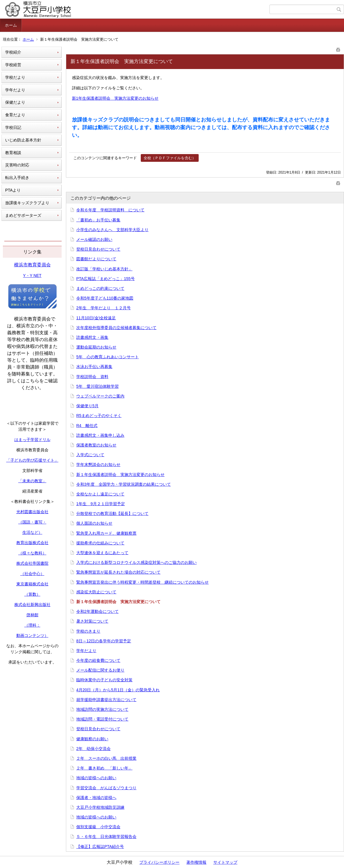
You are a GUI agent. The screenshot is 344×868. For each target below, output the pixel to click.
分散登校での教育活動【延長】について (112, 513)
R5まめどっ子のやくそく (99, 416)
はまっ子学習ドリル (32, 440)
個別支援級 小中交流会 (98, 827)
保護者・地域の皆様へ (96, 798)
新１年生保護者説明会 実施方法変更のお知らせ (120, 475)
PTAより (13, 190)
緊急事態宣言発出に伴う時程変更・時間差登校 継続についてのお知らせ (142, 582)
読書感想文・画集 (92, 337)
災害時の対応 (17, 165)
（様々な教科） (32, 553)
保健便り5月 (87, 406)
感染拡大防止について (96, 592)
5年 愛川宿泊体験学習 (97, 386)
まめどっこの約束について (100, 288)
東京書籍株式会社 (32, 584)
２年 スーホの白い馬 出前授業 (106, 758)
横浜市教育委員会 (32, 265)
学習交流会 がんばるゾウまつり (106, 788)
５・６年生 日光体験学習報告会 (106, 836)
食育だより (15, 115)
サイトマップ (225, 862)
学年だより (15, 90)
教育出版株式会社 (32, 543)
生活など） (32, 532)
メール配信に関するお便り (100, 670)
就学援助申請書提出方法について (106, 700)
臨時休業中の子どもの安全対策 (104, 680)
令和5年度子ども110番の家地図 (105, 298)
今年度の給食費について (98, 660)
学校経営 (13, 65)
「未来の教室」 (32, 481)
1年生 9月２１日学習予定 (101, 504)
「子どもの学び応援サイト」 (32, 460)
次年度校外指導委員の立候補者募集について (116, 328)
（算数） (32, 594)
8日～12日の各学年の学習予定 (104, 641)
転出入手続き (17, 178)
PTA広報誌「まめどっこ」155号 (105, 279)
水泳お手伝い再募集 (94, 367)
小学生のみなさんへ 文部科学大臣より (112, 230)
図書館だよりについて (96, 259)
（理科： (32, 625)
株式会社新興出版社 (32, 605)
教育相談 (13, 153)
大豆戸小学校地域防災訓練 (100, 807)
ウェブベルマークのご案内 (100, 396)
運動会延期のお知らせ (96, 347)
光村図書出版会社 (32, 512)
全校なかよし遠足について (100, 494)
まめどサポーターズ (23, 215)
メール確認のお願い (94, 239)
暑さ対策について (92, 621)
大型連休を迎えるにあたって (102, 553)
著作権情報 (196, 862)
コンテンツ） (36, 635)
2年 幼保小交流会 (93, 749)
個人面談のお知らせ (94, 523)
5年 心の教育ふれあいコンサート (107, 357)
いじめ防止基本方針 (23, 140)
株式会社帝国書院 (32, 563)
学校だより (15, 77)
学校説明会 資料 (92, 377)
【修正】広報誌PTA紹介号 (100, 847)
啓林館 (32, 615)
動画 (20, 635)
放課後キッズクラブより (27, 203)
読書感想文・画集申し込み (100, 435)
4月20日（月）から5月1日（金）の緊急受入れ (118, 690)
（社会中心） (32, 574)
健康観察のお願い (92, 739)
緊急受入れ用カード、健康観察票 (106, 533)
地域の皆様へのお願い (96, 778)
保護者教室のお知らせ (96, 445)
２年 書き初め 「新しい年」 (104, 768)
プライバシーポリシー (159, 862)
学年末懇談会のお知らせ (98, 464)
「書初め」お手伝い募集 (98, 220)
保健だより (15, 102)
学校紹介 (13, 52)
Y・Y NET (32, 275)
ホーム (11, 25)
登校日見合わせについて (98, 249)
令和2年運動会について (97, 611)
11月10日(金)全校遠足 (96, 318)
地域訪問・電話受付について (102, 719)
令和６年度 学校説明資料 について (110, 210)
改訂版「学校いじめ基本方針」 (104, 269)
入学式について (90, 455)
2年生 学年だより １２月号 (103, 308)
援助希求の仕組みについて (100, 543)
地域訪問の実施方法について (102, 709)
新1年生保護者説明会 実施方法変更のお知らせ (115, 98)
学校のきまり (88, 631)
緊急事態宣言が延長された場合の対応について (118, 572)
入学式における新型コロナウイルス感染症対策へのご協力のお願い (136, 562)
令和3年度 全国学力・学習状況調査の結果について (124, 484)
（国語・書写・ (32, 522)
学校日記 (13, 127)
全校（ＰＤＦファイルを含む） (170, 158)
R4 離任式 (87, 426)
